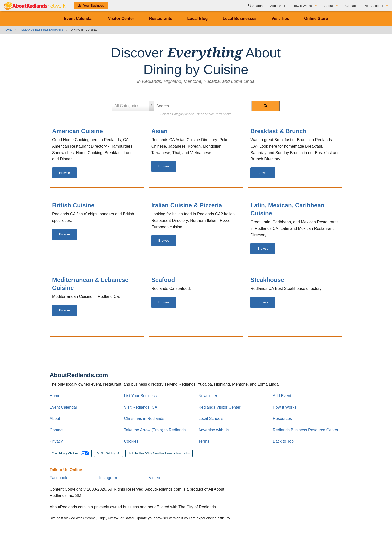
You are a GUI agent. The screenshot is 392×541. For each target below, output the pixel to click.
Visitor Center (121, 18)
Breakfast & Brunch (278, 131)
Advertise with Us (214, 430)
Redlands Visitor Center (220, 407)
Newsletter (208, 396)
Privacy (56, 441)
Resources (282, 419)
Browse (65, 173)
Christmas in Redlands (144, 419)
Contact (351, 6)
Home (8, 30)
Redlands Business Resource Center (306, 430)
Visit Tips (280, 18)
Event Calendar (78, 18)
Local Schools (211, 419)
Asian (160, 131)
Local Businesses (240, 18)
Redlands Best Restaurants (41, 30)
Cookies (131, 441)
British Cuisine (73, 205)
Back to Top (283, 441)
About (329, 6)
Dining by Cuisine (84, 30)
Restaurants (161, 18)
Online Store (316, 18)
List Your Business (91, 5)
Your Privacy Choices (71, 453)
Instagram (108, 478)
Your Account (374, 6)
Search (255, 6)
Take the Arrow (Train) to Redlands (155, 430)
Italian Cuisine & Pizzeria (187, 205)
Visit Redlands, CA (141, 407)
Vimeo (155, 478)
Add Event (278, 6)
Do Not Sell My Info (109, 453)
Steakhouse (267, 280)
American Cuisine (78, 131)
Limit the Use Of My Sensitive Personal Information (159, 453)
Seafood (163, 280)
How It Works (302, 6)
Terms (204, 441)
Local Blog (197, 18)
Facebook (58, 478)
